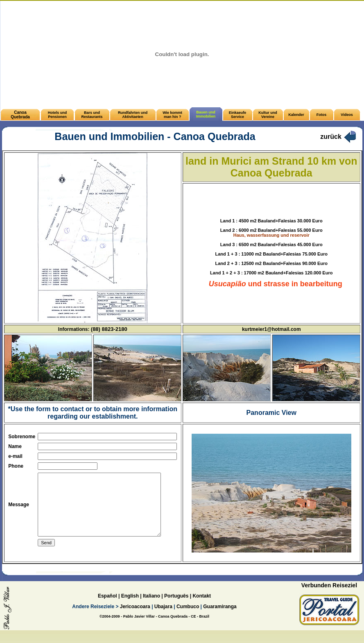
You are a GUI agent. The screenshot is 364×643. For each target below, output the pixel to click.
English (130, 608)
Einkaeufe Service (238, 115)
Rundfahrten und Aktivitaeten (133, 115)
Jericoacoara (134, 618)
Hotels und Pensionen (58, 115)
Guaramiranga (220, 618)
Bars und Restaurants (92, 115)
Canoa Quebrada (20, 115)
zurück (331, 137)
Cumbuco (188, 618)
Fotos (322, 115)
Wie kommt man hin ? (172, 115)
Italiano (151, 608)
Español (107, 608)
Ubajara (163, 618)
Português (176, 608)
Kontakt (202, 608)
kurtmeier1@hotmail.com (271, 329)
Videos (347, 115)
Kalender (296, 115)
